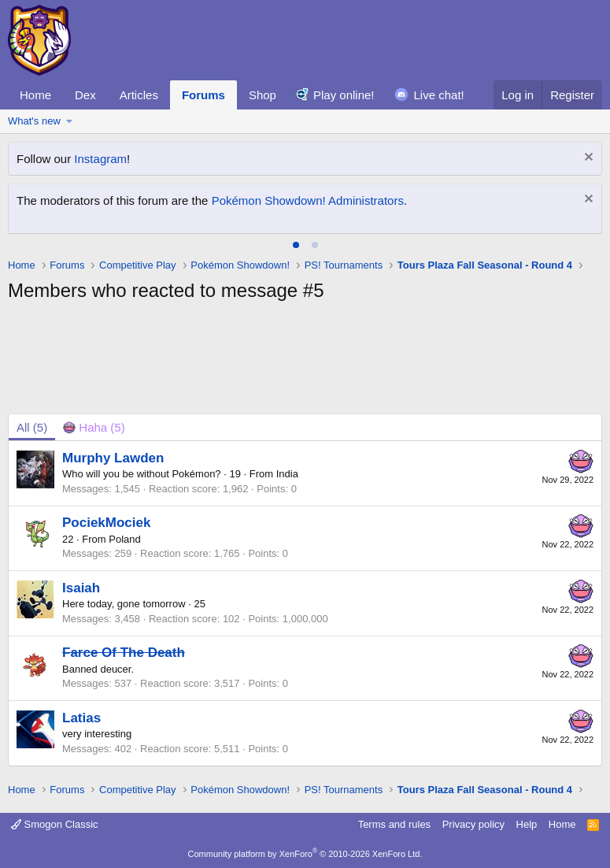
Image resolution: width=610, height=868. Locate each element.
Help (527, 824)
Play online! (344, 95)
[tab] (296, 245)
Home (35, 95)
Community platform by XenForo (305, 854)
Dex (85, 95)
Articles (139, 95)
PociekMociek (106, 523)
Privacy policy (473, 824)
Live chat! (439, 95)
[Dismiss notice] (587, 159)
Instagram (100, 159)
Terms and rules (394, 824)
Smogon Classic (55, 824)
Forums (203, 95)
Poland (124, 539)
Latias (81, 718)
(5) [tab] (32, 427)
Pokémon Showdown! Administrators (308, 200)
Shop (262, 95)
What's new (34, 121)
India (287, 474)
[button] (70, 121)
